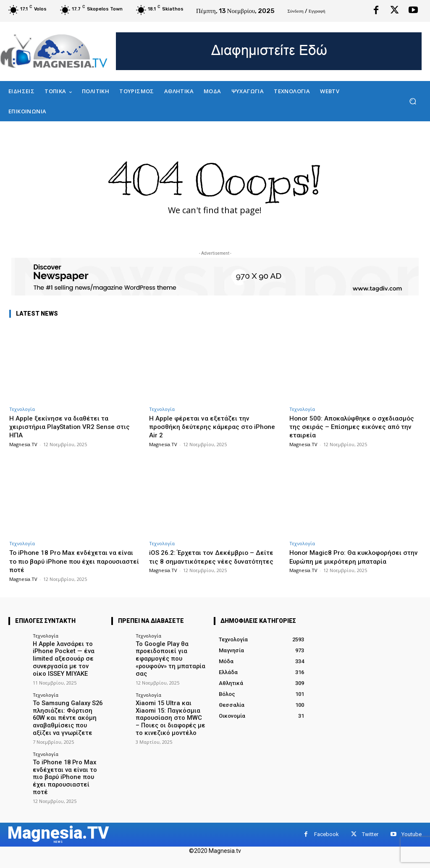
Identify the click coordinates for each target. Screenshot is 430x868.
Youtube (412, 814)
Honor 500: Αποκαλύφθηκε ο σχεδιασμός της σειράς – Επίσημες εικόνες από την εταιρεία (348, 427)
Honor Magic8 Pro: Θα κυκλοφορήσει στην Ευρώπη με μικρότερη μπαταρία (352, 557)
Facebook (326, 814)
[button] (413, 101)
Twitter (370, 814)
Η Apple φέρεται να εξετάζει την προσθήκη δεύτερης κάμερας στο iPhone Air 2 (206, 427)
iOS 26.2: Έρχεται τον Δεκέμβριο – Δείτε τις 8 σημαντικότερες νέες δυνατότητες (207, 561)
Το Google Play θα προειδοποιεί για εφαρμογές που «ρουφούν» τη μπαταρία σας (170, 654)
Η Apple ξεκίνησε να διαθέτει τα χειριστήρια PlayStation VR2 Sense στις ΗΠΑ (67, 427)
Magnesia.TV (23, 444)
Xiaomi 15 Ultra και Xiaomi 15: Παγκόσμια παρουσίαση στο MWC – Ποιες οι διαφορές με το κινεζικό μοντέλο (168, 705)
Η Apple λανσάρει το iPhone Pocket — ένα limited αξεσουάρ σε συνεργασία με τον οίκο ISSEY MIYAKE (63, 657)
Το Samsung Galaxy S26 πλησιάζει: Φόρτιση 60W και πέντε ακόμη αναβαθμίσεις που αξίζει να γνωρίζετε (65, 711)
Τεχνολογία (22, 409)
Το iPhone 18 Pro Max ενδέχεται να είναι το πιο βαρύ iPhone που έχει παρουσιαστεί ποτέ (67, 561)
